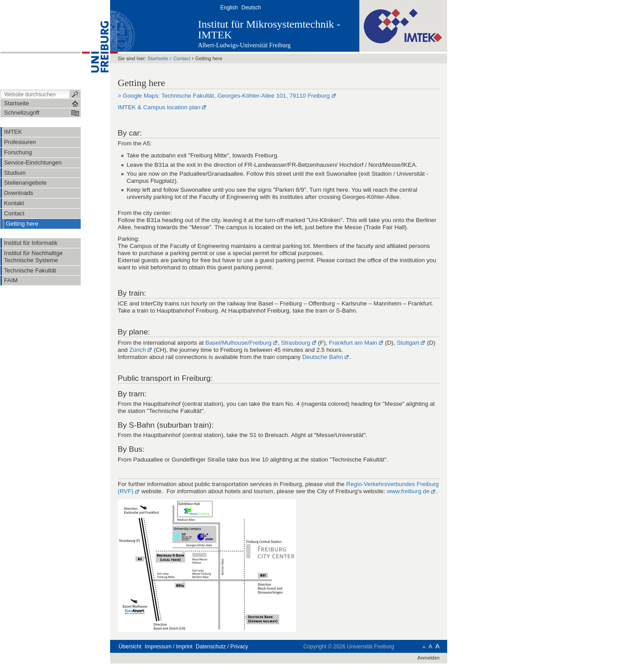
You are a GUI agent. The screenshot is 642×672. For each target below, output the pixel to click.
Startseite (158, 58)
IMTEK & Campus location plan (159, 107)
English (229, 8)
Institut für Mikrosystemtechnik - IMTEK (269, 29)
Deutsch (251, 8)
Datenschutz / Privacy (222, 647)
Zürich (138, 350)
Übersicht (130, 647)
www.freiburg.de (408, 491)
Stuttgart (408, 343)
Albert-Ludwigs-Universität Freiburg (244, 45)
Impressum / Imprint (169, 647)
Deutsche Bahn (323, 357)
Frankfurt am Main (353, 343)
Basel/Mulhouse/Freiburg (239, 343)
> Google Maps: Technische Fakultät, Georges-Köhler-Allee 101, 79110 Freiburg (224, 96)
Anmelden (428, 658)
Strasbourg (295, 343)
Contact (182, 58)
